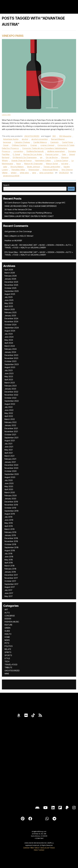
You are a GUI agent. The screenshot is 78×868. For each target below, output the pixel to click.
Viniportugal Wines (50, 170)
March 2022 (10, 419)
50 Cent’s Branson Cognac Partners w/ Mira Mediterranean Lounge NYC (35, 203)
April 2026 (9, 270)
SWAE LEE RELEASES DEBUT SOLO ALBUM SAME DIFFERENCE (31, 206)
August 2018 (10, 550)
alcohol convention (40, 139)
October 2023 (10, 361)
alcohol (25, 139)
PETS (7, 643)
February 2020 (11, 496)
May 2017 (9, 596)
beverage (7, 142)
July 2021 (8, 444)
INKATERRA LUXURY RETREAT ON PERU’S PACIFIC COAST (29, 216)
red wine (65, 164)
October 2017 (10, 581)
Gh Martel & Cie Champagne (25, 157)
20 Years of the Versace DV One (18, 209)
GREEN (7, 628)
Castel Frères (67, 142)
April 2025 (9, 306)
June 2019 (9, 520)
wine (34, 173)
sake (5, 167)
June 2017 (9, 593)
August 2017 (10, 587)
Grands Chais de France (21, 161)
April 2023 (9, 380)
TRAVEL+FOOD (11, 665)
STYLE (7, 658)
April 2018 (9, 563)
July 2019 (8, 517)
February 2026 (11, 276)
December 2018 (11, 538)
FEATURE (8, 625)
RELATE (8, 649)
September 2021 (11, 438)
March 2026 (10, 273)
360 (54, 136)
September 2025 (12, 291)
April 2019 (9, 526)
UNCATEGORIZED (32, 136)
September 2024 (12, 328)
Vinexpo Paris (13, 36)
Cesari (6, 145)
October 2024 (10, 325)
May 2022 (9, 413)
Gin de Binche (52, 157)
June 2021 (9, 447)
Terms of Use (45, 848)
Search (6, 185)
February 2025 (11, 312)
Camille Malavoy (40, 142)
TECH (7, 661)
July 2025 (9, 297)
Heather (8, 241)
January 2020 (10, 499)
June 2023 (9, 373)
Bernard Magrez (58, 139)
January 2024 (10, 352)
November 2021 (11, 431)
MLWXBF (18, 241)
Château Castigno (19, 145)
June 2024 (9, 337)
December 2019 (11, 502)
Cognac (34, 145)
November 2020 (11, 468)
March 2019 (10, 529)
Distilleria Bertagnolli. (35, 151)
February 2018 (10, 569)
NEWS (7, 640)
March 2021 (9, 456)
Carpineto (54, 142)
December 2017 (11, 575)
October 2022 (10, 398)
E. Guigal (16, 154)
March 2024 (10, 346)
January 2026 (10, 279)
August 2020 (10, 477)
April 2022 (9, 416)
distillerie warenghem (56, 151)
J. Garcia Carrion (61, 161)
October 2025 (10, 288)
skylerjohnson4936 (11, 176)
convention (18, 151)
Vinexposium (34, 170)
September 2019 (11, 511)
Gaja (64, 154)
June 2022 (9, 410)
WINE (7, 674)
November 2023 (11, 358)
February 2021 (10, 459)
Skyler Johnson (34, 167)
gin (41, 157)
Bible (32, 848)
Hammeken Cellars (43, 161)
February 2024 (11, 349)
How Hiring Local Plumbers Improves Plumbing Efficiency (28, 213)
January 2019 (10, 535)
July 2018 (8, 554)
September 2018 (11, 547)
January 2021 (10, 462)
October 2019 (10, 508)
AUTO (7, 613)
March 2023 (10, 383)
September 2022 (12, 401)
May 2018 (9, 560)
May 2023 (9, 376)
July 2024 (9, 334)
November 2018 (11, 541)
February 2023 (11, 386)
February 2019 (10, 532)
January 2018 (10, 572)
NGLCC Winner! (27, 236)
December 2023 (11, 355)
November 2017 (11, 578)
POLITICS (9, 646)
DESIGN (8, 619)
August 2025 (10, 294)
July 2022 (9, 407)
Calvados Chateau (22, 142)
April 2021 (9, 453)
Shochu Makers (17, 167)
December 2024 (11, 318)
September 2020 (12, 474)
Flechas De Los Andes (33, 154)
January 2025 (10, 316)
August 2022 (10, 404)
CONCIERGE (10, 616)
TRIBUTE (8, 667)
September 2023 (12, 364)
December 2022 (11, 392)
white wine (24, 173)
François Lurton (52, 154)
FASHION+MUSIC (12, 622)
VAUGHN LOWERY (38, 248)
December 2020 (11, 465)
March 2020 (10, 492)
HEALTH (8, 634)
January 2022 (10, 425)
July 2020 (9, 480)
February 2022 (11, 422)
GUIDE (7, 631)
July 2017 (8, 590)
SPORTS (8, 655)
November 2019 (11, 505)
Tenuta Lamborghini (52, 167)
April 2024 (9, 343)
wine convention (46, 173)
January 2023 (10, 389)
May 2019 (9, 523)
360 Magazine (65, 136)
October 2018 (10, 544)
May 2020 (9, 486)
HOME (7, 637)
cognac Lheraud (47, 145)
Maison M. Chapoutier (33, 164)
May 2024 (9, 340)
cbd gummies (10, 231)
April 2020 (9, 489)
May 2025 (9, 303)
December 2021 (11, 428)
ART (6, 610)
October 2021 (10, 435)
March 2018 (10, 566)
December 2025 (11, 282)
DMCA (37, 848)
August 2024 (10, 331)
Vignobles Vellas (18, 170)
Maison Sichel (52, 164)
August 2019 (10, 514)
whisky (14, 173)
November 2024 (11, 322)
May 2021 (9, 450)
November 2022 (11, 395)
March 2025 (10, 309)
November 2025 (11, 285)
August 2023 (10, 367)
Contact (42, 850)
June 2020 (9, 483)
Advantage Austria (11, 139)
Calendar (26, 848)
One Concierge (25, 231)
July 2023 (9, 370)
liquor (19, 164)
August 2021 (10, 441)
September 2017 (11, 584)
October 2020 (11, 471)
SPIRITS (8, 652)
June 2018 (9, 557)
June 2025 (9, 300)
